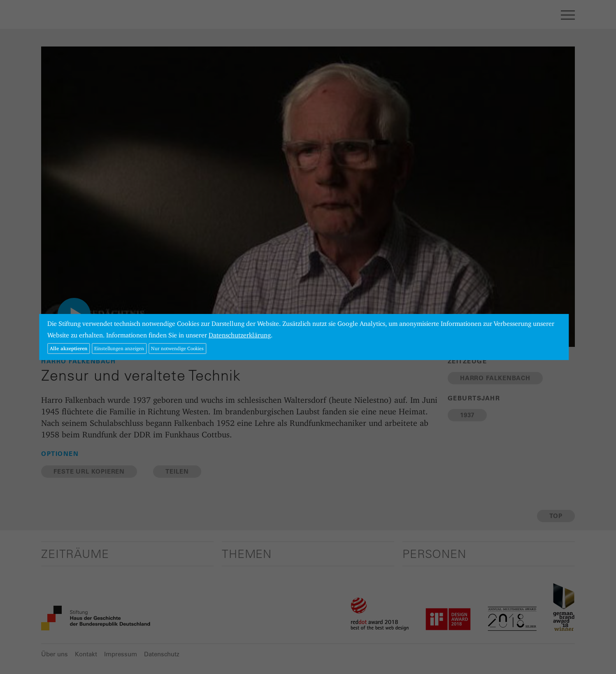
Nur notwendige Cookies (177, 348)
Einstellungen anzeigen (119, 348)
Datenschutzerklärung (240, 335)
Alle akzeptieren (69, 348)
